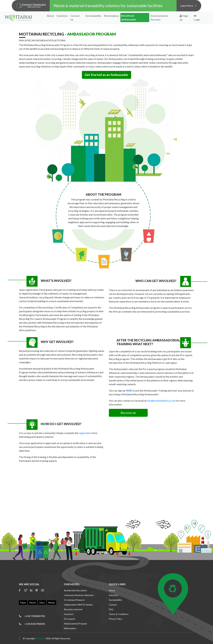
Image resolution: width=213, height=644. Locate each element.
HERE (129, 390)
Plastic (33, 603)
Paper (23, 603)
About (50, 16)
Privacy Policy (116, 619)
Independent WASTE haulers (78, 605)
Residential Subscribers (75, 590)
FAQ (111, 609)
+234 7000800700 (35, 616)
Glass (42, 603)
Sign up (184, 18)
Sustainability (93, 16)
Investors (69, 614)
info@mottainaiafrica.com (161, 401)
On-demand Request (74, 600)
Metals (52, 603)
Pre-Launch (70, 619)
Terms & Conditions (119, 614)
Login (197, 18)
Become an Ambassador (129, 17)
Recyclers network (73, 609)
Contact (113, 605)
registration (85, 433)
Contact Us (75, 18)
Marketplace (112, 16)
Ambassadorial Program (75, 624)
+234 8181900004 (35, 624)
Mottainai (40, 638)
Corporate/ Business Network (79, 595)
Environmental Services (159, 18)
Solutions (62, 16)
